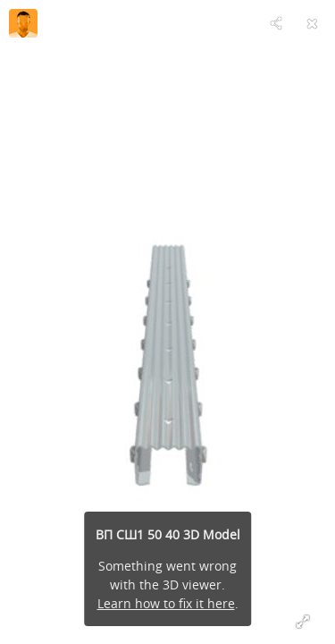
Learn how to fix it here (166, 603)
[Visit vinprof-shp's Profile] (23, 23)
